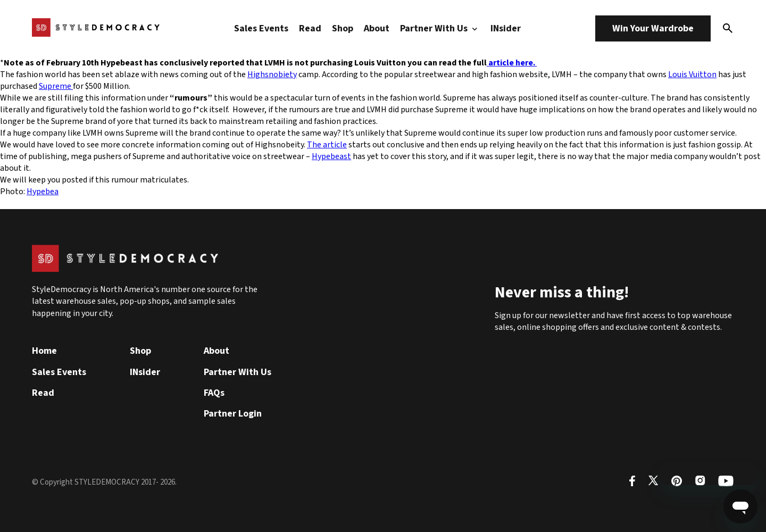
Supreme (56, 86)
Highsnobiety (272, 74)
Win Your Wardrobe (653, 28)
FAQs (214, 393)
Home (44, 351)
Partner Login (233, 414)
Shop (343, 28)
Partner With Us (440, 28)
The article (327, 145)
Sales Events (261, 28)
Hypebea (43, 192)
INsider (506, 28)
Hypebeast (331, 156)
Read (310, 28)
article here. (512, 63)
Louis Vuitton (692, 74)
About (377, 28)
